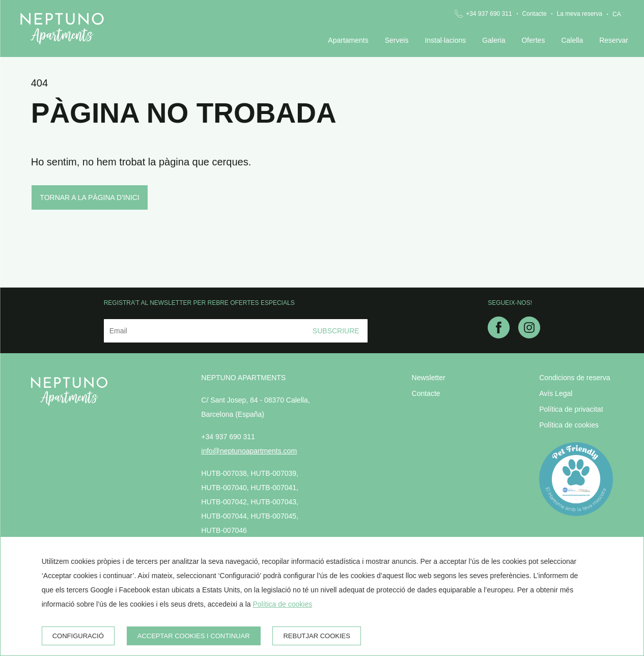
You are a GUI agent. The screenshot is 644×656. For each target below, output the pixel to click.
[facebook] (499, 335)
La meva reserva (580, 14)
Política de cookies (569, 425)
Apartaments (348, 40)
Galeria (494, 40)
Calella (572, 40)
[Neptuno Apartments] (62, 28)
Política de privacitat (571, 409)
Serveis (397, 40)
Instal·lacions (445, 40)
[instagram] (529, 335)
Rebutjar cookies (316, 636)
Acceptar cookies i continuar (194, 636)
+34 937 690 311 (489, 14)
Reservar (614, 40)
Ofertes (533, 40)
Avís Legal (556, 393)
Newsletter (429, 378)
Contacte (535, 14)
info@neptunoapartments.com (249, 451)
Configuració (78, 636)
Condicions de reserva (575, 378)
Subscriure (336, 331)
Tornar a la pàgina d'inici (89, 197)
